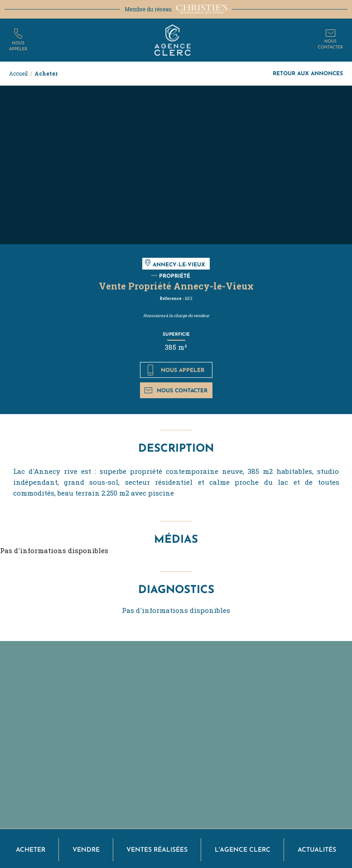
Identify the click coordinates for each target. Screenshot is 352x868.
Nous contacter (176, 390)
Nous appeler (176, 370)
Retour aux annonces (308, 73)
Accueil (18, 73)
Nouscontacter (330, 44)
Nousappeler (18, 46)
